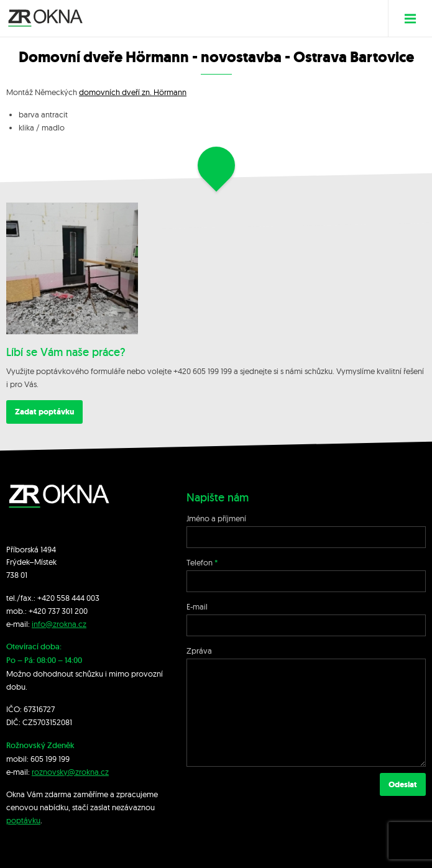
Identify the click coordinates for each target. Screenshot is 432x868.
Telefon (200, 562)
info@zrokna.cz (59, 624)
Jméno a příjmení (216, 518)
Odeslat (403, 784)
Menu (415, 18)
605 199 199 (50, 759)
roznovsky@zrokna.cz (70, 772)
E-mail (197, 606)
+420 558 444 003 (68, 598)
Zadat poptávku (44, 412)
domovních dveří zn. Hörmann (133, 92)
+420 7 (40, 611)
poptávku (23, 820)
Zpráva (199, 651)
